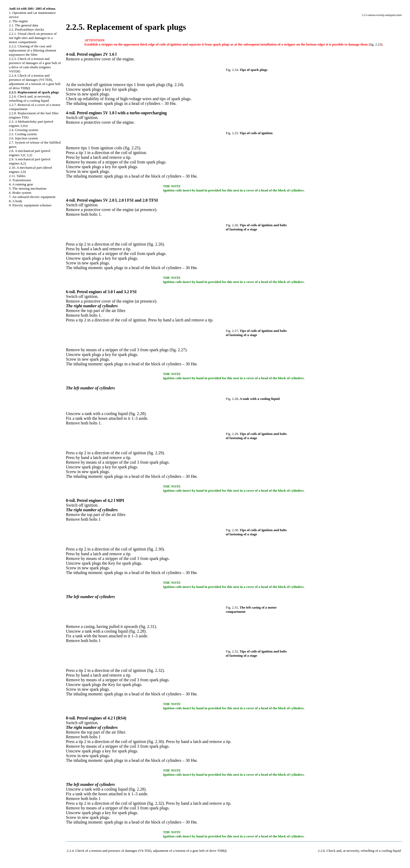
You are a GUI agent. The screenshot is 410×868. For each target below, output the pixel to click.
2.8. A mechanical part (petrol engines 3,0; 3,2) (30, 153)
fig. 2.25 (132, 148)
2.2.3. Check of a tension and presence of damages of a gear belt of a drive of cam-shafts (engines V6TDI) (35, 65)
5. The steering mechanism (28, 188)
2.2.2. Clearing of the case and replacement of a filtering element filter (33, 50)
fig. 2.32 (156, 670)
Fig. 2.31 (232, 607)
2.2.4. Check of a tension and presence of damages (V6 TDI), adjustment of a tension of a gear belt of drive (35, 82)
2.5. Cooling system (23, 134)
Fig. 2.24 (232, 70)
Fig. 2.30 (232, 530)
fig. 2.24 (175, 85)
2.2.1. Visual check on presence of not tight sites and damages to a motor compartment (33, 38)
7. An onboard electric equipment (32, 197)
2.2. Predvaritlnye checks (27, 29)
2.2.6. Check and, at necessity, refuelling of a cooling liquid (30, 98)
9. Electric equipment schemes (30, 205)
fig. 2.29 (156, 453)
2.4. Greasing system (24, 130)
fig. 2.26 (156, 244)
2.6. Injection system (23, 138)
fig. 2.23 (375, 44)
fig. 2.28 (137, 414)
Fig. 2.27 (232, 331)
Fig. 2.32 (232, 651)
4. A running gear (21, 184)
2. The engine (18, 21)
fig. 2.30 (156, 549)
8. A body (16, 201)
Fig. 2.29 (232, 434)
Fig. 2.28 (232, 399)
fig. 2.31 (147, 626)
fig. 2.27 (178, 350)
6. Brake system (20, 193)
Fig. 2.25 (232, 133)
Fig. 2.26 (232, 225)
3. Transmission (20, 180)
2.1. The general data (24, 25)
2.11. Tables (17, 176)
